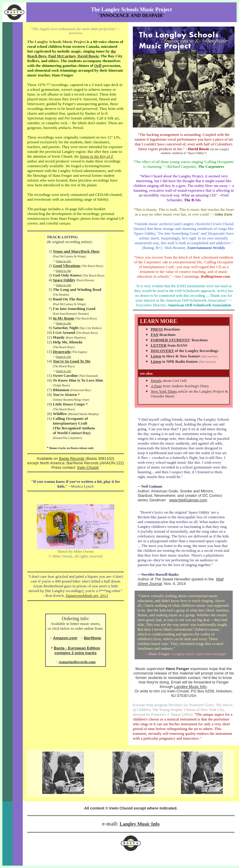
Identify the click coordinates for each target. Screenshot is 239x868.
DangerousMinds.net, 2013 (87, 596)
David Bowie (88, 56)
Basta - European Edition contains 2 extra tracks (77, 650)
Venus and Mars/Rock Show (76, 251)
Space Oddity (64, 280)
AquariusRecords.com (77, 662)
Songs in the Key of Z (96, 156)
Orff (98, 66)
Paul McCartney (62, 56)
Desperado (62, 352)
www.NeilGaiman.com (188, 500)
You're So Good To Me (72, 361)
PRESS (157, 329)
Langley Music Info (190, 687)
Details (156, 381)
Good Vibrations (67, 266)
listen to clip (64, 261)
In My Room (64, 318)
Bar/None (92, 638)
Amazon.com (65, 638)
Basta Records (72, 458)
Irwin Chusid (88, 467)
